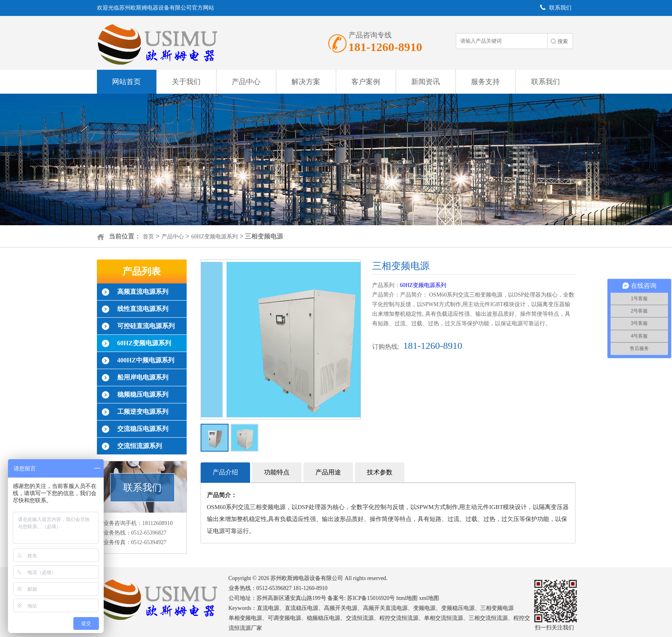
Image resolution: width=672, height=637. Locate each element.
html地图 (413, 598)
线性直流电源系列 (143, 309)
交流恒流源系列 (140, 446)
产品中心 (246, 82)
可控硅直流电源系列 (146, 326)
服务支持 (485, 82)
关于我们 (186, 82)
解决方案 (306, 82)
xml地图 (435, 598)
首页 (148, 237)
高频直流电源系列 (143, 292)
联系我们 (546, 82)
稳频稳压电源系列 (143, 394)
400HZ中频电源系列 (146, 360)
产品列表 (142, 271)
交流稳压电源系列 (143, 429)
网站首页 (126, 82)
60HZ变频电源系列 (215, 237)
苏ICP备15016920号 (377, 598)
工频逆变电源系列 (143, 412)
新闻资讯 (426, 82)
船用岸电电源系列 (143, 377)
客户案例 (366, 82)
